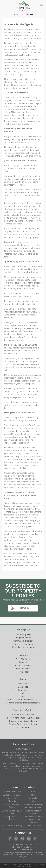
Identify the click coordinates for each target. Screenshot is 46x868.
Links (23, 693)
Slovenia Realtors (33, 825)
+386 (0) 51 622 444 (25, 847)
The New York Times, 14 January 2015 (23, 718)
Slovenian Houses (33, 808)
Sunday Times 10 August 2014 (23, 721)
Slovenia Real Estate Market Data (23, 700)
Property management (23, 644)
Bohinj (33, 795)
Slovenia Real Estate (12, 792)
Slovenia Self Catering (12, 825)
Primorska (12, 801)
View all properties (23, 635)
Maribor (33, 801)
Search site (23, 687)
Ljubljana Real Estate (12, 795)
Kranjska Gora (12, 798)
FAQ (23, 696)
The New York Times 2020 (23, 715)
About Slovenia (23, 669)
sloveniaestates (25, 849)
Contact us (23, 690)
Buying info (23, 684)
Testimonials (23, 672)
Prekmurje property (33, 817)
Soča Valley (33, 798)
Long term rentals (23, 638)
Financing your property (23, 647)
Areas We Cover (23, 659)
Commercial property (23, 641)
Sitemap (36, 865)
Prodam (42, 865)
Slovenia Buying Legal (33, 804)
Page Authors (28, 865)
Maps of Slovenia (23, 665)
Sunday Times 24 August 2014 (23, 724)
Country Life (23, 727)
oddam (19, 866)
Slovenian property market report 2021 (23, 703)
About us (18, 15)
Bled (33, 792)
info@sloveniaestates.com (25, 844)
